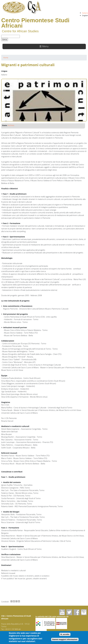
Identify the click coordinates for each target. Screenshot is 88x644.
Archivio (11, 125)
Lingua (4, 71)
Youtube (62, 612)
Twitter (69, 612)
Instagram (84, 612)
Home (6, 58)
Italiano (85, 13)
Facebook (77, 612)
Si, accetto (65, 635)
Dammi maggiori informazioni (65, 640)
